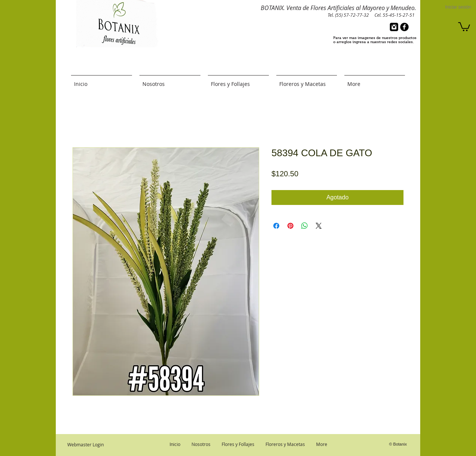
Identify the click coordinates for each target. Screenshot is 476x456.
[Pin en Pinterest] (290, 226)
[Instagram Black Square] (394, 27)
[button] (464, 26)
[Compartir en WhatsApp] (305, 226)
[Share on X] (319, 226)
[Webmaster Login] (86, 445)
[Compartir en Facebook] (276, 226)
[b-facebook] (404, 27)
